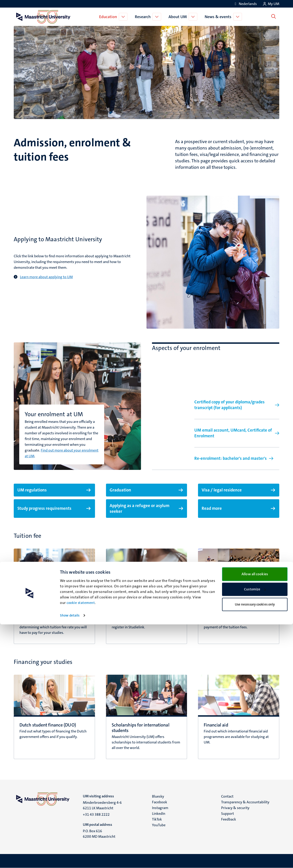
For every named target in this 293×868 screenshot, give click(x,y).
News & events (219, 17)
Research (144, 17)
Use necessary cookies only (255, 848)
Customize (255, 833)
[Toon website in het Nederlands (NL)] (245, 4)
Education (109, 17)
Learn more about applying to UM (46, 277)
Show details (70, 859)
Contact (227, 796)
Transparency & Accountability (245, 802)
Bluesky (158, 796)
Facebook (160, 802)
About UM (179, 17)
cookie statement (81, 846)
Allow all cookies (255, 817)
